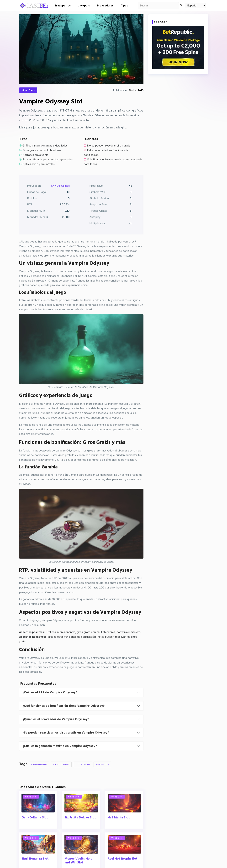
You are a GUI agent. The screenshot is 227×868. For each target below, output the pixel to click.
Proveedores (105, 5)
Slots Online (83, 774)
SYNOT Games (60, 195)
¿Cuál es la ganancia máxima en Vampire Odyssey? (60, 755)
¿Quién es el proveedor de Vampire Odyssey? (56, 729)
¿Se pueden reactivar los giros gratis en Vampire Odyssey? (66, 742)
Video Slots (28, 91)
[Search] (181, 6)
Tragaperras (63, 5)
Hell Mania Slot (119, 827)
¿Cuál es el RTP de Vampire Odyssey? (50, 702)
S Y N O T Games (61, 774)
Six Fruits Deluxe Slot (80, 827)
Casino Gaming (39, 774)
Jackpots (84, 5)
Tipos (124, 5)
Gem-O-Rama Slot (35, 827)
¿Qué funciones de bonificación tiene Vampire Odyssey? (64, 715)
